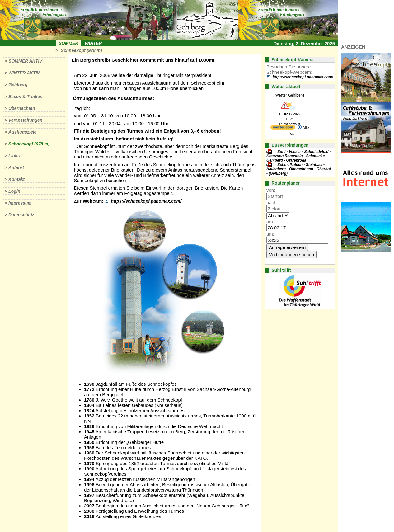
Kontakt (16, 179)
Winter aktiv (24, 73)
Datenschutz (21, 215)
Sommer (69, 43)
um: (270, 234)
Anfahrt (16, 167)
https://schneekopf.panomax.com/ (146, 201)
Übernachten (22, 108)
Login (14, 191)
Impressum (20, 203)
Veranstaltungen (25, 120)
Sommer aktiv (25, 61)
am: (270, 221)
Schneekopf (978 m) (81, 50)
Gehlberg (18, 85)
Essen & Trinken (25, 97)
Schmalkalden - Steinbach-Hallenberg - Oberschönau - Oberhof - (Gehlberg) (299, 169)
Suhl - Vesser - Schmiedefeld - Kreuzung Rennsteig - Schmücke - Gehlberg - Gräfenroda (299, 156)
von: (271, 190)
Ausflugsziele (22, 132)
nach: (272, 202)
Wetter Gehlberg (290, 95)
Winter (93, 43)
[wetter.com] (283, 128)
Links (14, 156)
